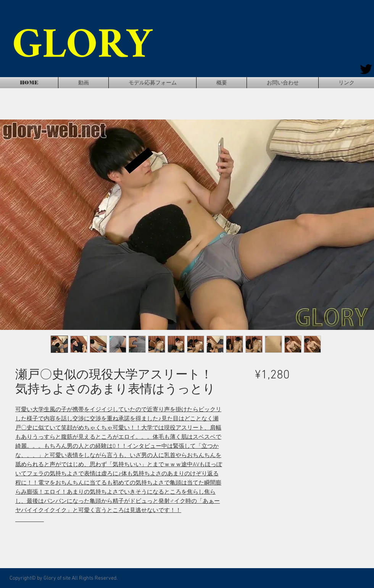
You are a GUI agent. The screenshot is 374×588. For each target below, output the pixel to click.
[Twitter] (366, 69)
